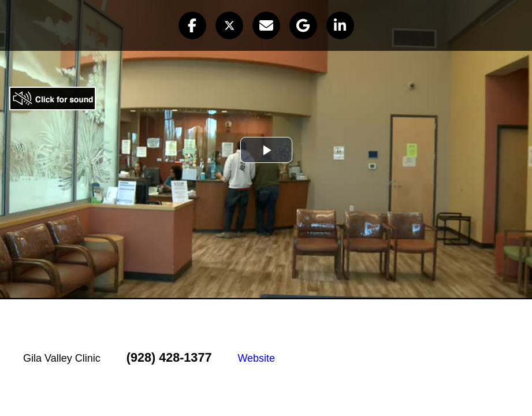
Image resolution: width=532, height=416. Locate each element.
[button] (192, 25)
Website (256, 358)
